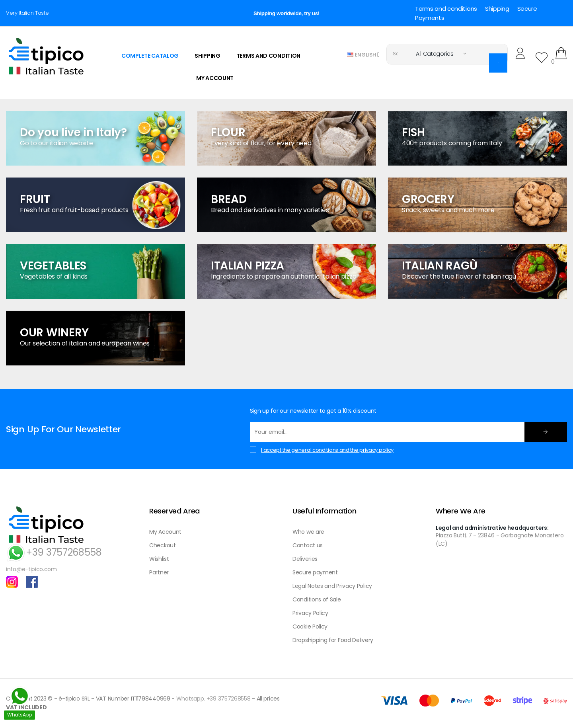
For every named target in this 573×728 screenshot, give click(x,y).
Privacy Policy (310, 613)
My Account (165, 532)
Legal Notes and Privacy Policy (332, 586)
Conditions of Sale (317, 599)
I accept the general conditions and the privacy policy (327, 450)
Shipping (497, 9)
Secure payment (315, 572)
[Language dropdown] (363, 54)
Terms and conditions (446, 9)
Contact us (308, 545)
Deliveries (305, 559)
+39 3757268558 (54, 552)
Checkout (163, 545)
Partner (159, 572)
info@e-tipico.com (31, 569)
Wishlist (159, 559)
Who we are (308, 532)
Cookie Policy (310, 627)
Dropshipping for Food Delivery (333, 640)
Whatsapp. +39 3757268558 (213, 699)
